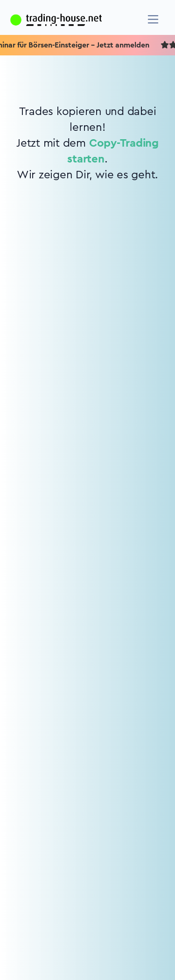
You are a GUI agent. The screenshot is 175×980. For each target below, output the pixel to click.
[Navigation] (153, 19)
